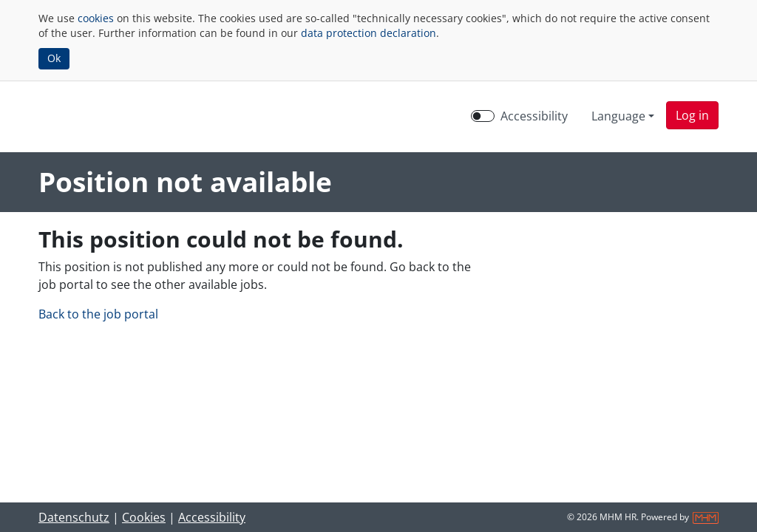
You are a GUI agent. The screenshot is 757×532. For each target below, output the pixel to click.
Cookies (144, 517)
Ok (54, 58)
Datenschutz (74, 517)
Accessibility (212, 517)
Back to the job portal (98, 314)
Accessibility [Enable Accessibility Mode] (534, 116)
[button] (692, 115)
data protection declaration (369, 33)
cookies (96, 18)
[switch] (483, 116)
